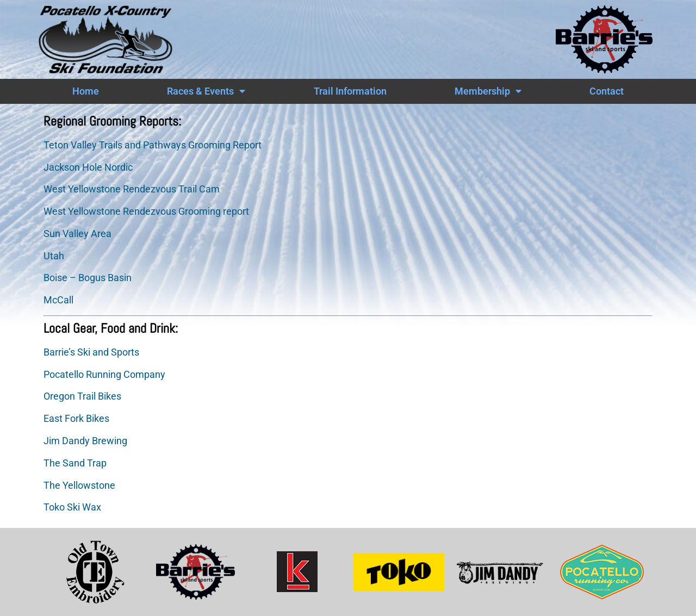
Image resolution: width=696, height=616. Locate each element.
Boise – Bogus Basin (88, 278)
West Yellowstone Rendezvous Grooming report (146, 211)
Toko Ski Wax (72, 507)
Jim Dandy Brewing (85, 441)
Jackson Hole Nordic (88, 167)
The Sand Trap (75, 463)
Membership (488, 91)
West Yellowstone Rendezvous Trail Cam (132, 189)
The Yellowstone (79, 486)
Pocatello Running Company (104, 375)
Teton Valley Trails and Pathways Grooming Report (153, 145)
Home (86, 91)
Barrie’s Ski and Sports (91, 352)
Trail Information (350, 91)
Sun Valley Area (79, 234)
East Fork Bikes (76, 419)
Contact (607, 91)
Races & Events (206, 91)
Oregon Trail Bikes (82, 396)
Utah (54, 256)
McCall (58, 300)
